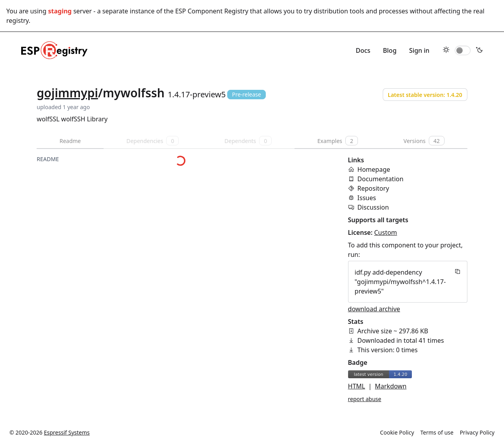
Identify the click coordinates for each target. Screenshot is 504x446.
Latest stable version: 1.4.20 (425, 95)
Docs (363, 50)
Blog (390, 50)
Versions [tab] (424, 141)
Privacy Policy (477, 432)
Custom (385, 232)
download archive (374, 309)
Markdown (391, 386)
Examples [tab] (338, 141)
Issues (367, 198)
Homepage (374, 169)
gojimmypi (67, 93)
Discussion (373, 207)
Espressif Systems (67, 432)
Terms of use (437, 432)
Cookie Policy (397, 432)
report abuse (365, 399)
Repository (373, 188)
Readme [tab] (70, 141)
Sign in (419, 50)
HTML (357, 386)
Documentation (381, 179)
